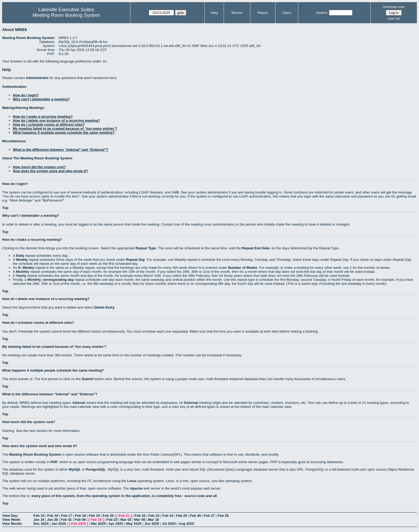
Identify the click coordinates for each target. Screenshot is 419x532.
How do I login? (26, 95)
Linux (132, 481)
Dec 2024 (41, 524)
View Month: (12, 524)
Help (214, 13)
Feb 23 (154, 516)
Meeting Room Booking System (66, 15)
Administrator (37, 78)
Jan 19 (39, 520)
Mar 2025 (98, 524)
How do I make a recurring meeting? (43, 117)
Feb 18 (80, 516)
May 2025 (134, 524)
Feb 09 (80, 520)
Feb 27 (209, 516)
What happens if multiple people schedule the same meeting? (64, 133)
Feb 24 (168, 516)
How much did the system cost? (39, 167)
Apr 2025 (116, 524)
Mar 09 (140, 520)
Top (5, 208)
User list (394, 19)
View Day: (10, 516)
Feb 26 (195, 516)
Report (263, 13)
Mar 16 (154, 520)
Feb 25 (182, 516)
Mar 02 (126, 520)
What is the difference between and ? (61, 150)
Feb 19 (94, 516)
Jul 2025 (169, 524)
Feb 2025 (79, 524)
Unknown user (394, 7)
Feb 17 (67, 516)
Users (287, 13)
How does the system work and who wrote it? (50, 171)
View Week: (12, 520)
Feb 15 (39, 516)
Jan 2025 (59, 524)
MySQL (75, 469)
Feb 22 (140, 516)
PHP (54, 462)
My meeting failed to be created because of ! (65, 129)
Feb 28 (223, 516)
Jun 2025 (152, 524)
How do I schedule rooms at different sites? (49, 125)
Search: (322, 13)
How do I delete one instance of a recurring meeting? (57, 121)
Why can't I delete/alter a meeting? (41, 99)
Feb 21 (124, 516)
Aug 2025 (186, 524)
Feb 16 (53, 516)
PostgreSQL (96, 469)
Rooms (237, 13)
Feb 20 (108, 516)
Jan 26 (52, 520)
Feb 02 (66, 520)
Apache (136, 488)
